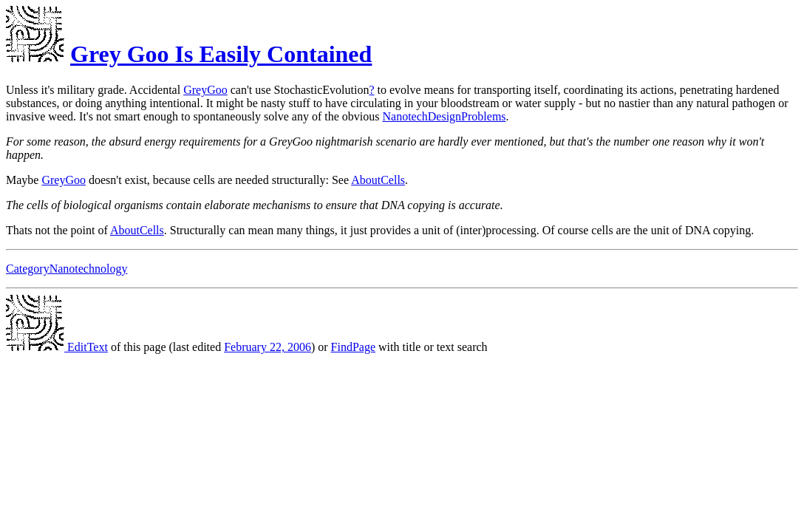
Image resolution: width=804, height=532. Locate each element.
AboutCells (378, 180)
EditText (57, 347)
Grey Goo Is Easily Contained (221, 54)
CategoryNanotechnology (67, 269)
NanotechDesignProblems (444, 116)
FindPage (353, 347)
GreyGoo (205, 90)
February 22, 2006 (268, 347)
